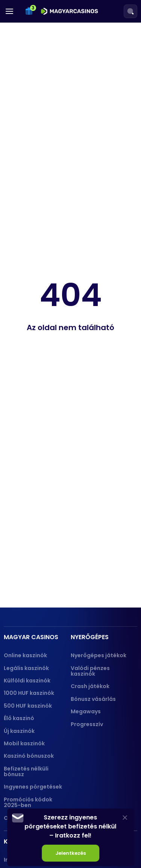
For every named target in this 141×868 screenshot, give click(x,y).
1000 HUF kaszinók (29, 693)
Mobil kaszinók (24, 743)
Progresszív (87, 724)
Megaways (86, 711)
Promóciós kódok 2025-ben (28, 802)
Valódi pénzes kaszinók (90, 671)
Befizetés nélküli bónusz (26, 771)
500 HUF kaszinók (28, 706)
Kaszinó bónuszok (29, 756)
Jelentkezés (70, 853)
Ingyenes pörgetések (33, 787)
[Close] (125, 817)
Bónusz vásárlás (93, 699)
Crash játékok (90, 686)
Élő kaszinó (19, 718)
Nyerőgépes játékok (99, 655)
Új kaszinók (19, 731)
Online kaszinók (25, 655)
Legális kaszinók (26, 668)
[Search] (130, 11)
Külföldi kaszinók (27, 681)
